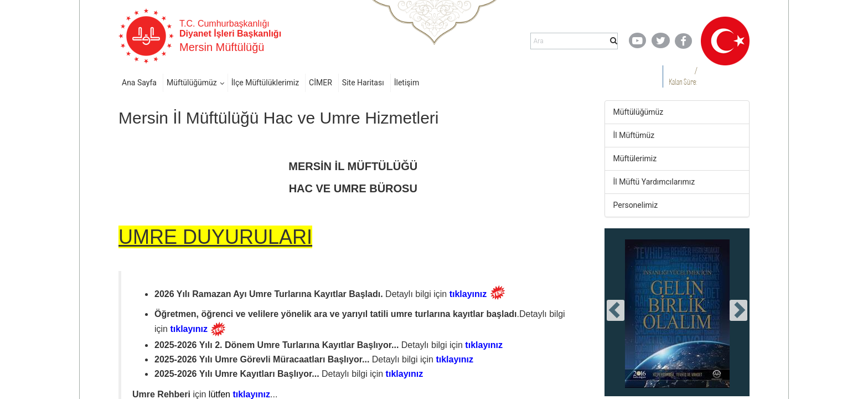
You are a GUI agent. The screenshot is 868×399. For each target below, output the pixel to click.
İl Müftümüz (634, 135)
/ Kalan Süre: (683, 76)
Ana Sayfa (139, 83)
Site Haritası (363, 83)
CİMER (321, 83)
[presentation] (616, 310)
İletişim (407, 83)
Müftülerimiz (635, 158)
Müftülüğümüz (192, 83)
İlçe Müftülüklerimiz (265, 83)
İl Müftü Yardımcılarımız (654, 182)
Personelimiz (636, 205)
